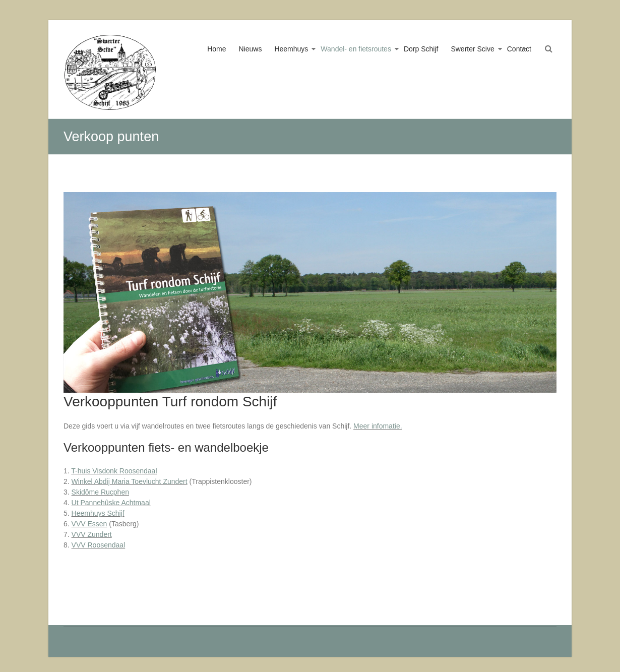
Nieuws (251, 49)
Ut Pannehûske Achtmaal (111, 503)
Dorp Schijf (421, 49)
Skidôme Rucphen (100, 492)
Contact (519, 49)
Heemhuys (291, 49)
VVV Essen (89, 524)
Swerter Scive (472, 49)
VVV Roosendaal (99, 545)
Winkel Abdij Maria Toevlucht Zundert (130, 481)
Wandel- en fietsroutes (356, 49)
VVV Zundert (92, 534)
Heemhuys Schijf (98, 513)
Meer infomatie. (378, 426)
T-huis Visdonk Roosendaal (114, 471)
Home (216, 49)
